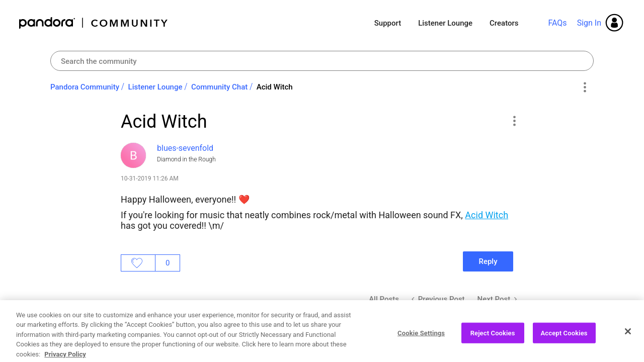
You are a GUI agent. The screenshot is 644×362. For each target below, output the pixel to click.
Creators (504, 23)
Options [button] (584, 87)
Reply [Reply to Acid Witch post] (488, 261)
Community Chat (219, 87)
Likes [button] (138, 263)
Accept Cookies (564, 342)
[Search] (322, 61)
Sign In (589, 23)
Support (388, 23)
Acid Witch (487, 215)
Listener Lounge (445, 23)
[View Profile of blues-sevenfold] (185, 148)
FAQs (557, 23)
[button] (514, 121)
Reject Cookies (493, 342)
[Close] (628, 340)
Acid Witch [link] (275, 87)
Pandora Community (94, 23)
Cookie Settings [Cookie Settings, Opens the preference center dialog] (421, 342)
